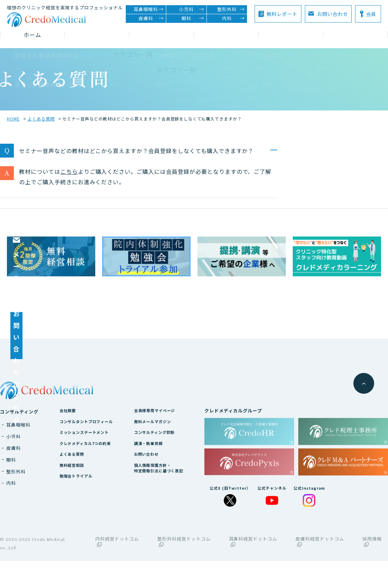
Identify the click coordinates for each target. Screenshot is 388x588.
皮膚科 (151, 19)
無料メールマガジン (161, 454)
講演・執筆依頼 (156, 478)
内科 (233, 19)
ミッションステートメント (87, 466)
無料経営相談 (72, 502)
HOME (13, 114)
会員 (371, 14)
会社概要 (67, 442)
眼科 (193, 19)
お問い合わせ (328, 14)
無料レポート (282, 14)
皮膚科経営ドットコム (320, 569)
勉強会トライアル (77, 514)
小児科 (192, 10)
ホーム (32, 35)
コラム (226, 35)
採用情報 (372, 569)
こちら (69, 167)
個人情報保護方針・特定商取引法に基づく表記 (168, 505)
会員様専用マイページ (164, 442)
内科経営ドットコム (117, 569)
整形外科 (231, 10)
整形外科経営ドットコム (184, 569)
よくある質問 (41, 114)
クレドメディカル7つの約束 (88, 478)
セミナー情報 (162, 35)
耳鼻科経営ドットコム (253, 569)
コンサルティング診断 (163, 466)
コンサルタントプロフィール (89, 454)
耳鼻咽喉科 (149, 10)
